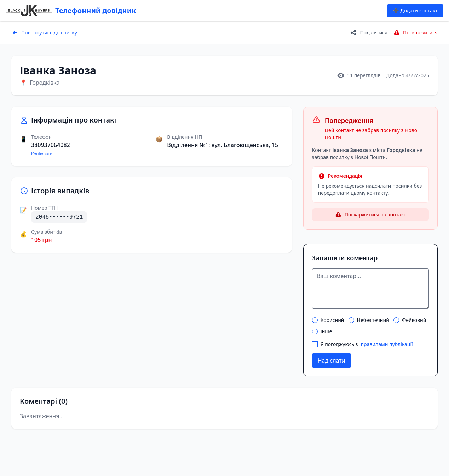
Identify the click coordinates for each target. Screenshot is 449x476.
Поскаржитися (415, 33)
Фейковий (410, 320)
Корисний (328, 320)
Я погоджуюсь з (362, 344)
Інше (322, 331)
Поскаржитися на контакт (370, 215)
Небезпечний (369, 320)
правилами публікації (387, 344)
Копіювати (42, 154)
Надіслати (332, 361)
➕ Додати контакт (415, 10)
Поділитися (369, 33)
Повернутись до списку (44, 33)
